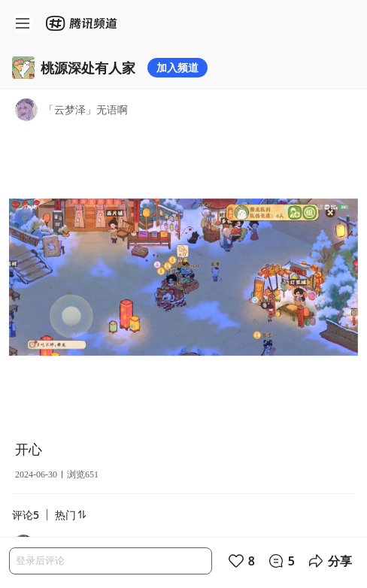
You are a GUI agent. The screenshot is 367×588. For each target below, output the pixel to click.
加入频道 (177, 67)
